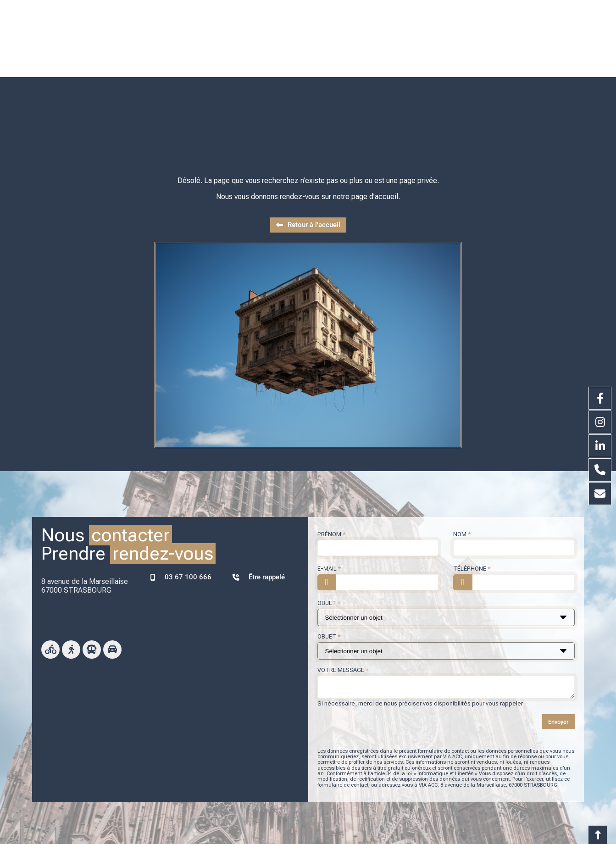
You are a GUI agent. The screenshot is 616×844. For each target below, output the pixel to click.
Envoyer (558, 699)
